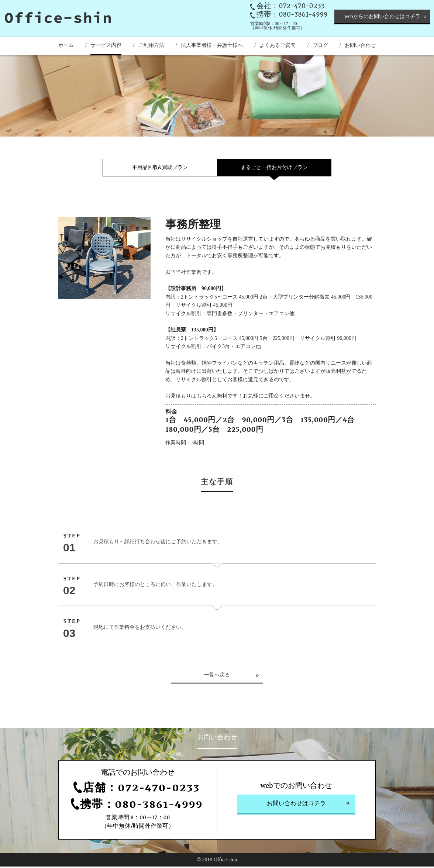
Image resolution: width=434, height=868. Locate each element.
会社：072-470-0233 (291, 7)
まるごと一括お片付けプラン (274, 167)
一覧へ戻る (217, 676)
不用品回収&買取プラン (160, 167)
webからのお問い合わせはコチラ (382, 16)
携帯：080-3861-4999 (292, 15)
